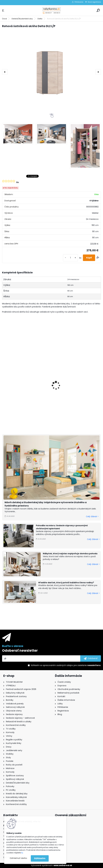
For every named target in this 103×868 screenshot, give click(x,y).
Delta (40, 19)
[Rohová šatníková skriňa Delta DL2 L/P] (51, 72)
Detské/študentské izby (22, 19)
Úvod (4, 19)
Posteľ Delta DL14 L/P (66, 371)
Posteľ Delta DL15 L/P (15, 371)
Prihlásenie (79, 2)
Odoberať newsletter (20, 651)
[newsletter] (91, 658)
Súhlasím (40, 858)
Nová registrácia (94, 2)
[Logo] (52, 10)
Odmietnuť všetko (18, 858)
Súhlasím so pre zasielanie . (66, 665)
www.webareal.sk (63, 865)
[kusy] (70, 258)
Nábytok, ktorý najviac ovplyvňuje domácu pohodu (70, 554)
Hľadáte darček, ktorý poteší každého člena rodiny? (66, 583)
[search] (98, 10)
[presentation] (5, 72)
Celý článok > (92, 517)
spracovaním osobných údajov (58, 665)
